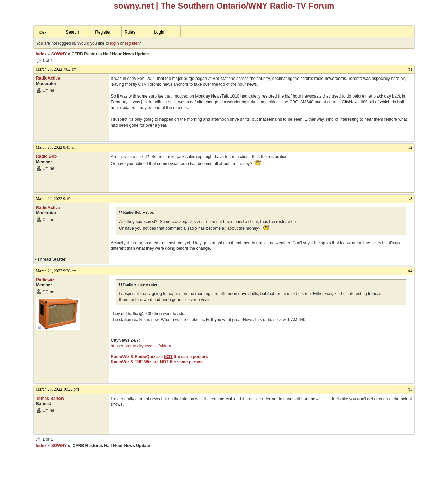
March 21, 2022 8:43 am (56, 147)
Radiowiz (45, 280)
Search (72, 32)
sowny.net (134, 6)
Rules (130, 32)
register (132, 43)
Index (41, 32)
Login (159, 32)
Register (103, 32)
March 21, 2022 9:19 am (56, 199)
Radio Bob (46, 156)
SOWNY (59, 54)
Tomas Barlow (50, 399)
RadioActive (48, 78)
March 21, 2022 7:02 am (56, 69)
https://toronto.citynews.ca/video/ (141, 346)
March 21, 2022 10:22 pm (57, 389)
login (114, 43)
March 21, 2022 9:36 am (56, 271)
